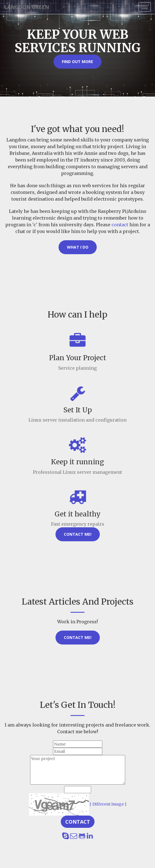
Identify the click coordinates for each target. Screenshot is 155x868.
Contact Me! (78, 534)
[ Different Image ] (108, 804)
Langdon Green (27, 7)
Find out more (77, 62)
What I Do (78, 247)
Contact (78, 822)
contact (120, 225)
